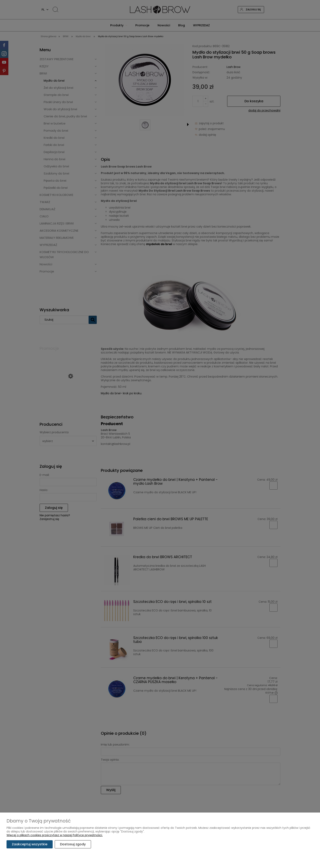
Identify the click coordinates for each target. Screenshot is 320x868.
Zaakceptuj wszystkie (30, 844)
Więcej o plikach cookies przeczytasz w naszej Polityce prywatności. (55, 835)
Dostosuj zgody (73, 844)
